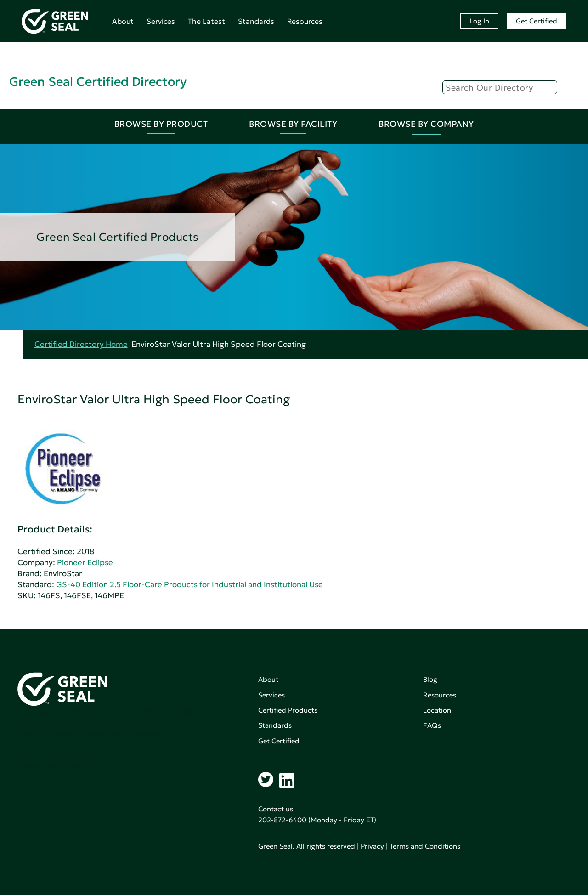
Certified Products (288, 710)
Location (437, 710)
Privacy (372, 846)
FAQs (432, 725)
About (123, 21)
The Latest (206, 21)
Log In (479, 21)
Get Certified (537, 21)
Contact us (276, 809)
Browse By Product (161, 124)
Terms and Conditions (425, 846)
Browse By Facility (293, 124)
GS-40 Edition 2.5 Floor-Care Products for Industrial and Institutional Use (189, 585)
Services (161, 21)
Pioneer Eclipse (85, 563)
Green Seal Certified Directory (98, 82)
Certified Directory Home (81, 344)
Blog (430, 679)
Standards (256, 21)
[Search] (500, 87)
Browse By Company (426, 124)
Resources (305, 21)
